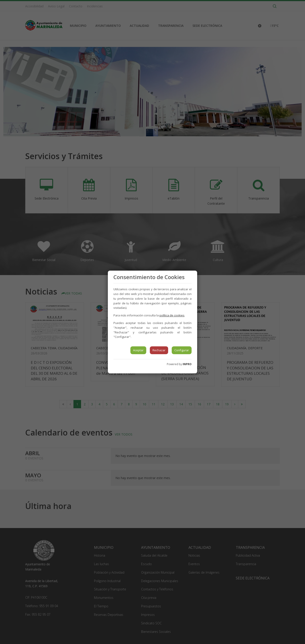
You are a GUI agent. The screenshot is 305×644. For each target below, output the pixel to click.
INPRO (187, 364)
